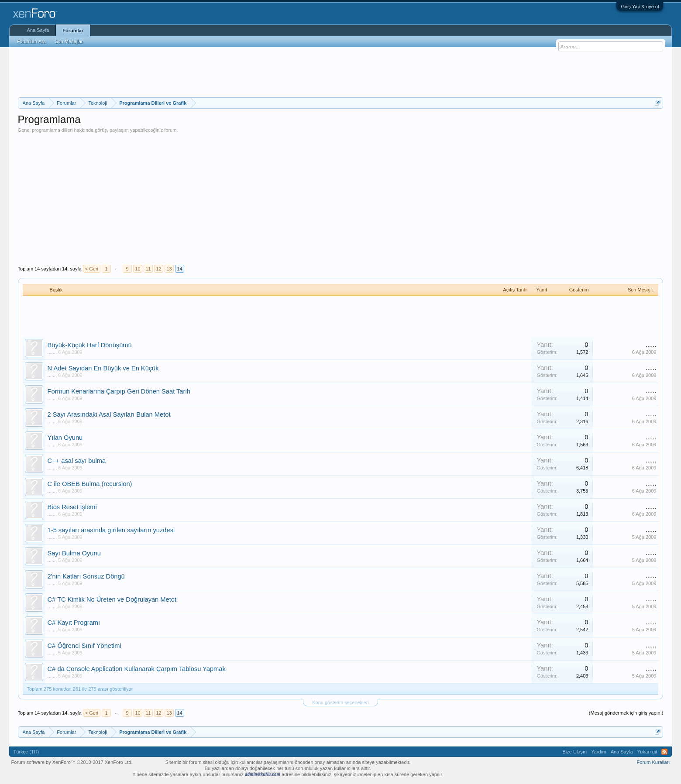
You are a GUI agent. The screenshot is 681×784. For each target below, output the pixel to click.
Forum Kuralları (653, 762)
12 (158, 269)
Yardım (599, 752)
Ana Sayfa (38, 30)
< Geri (92, 269)
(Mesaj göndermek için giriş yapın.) (626, 713)
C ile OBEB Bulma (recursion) (90, 484)
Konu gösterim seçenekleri (340, 702)
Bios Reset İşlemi (72, 507)
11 (148, 269)
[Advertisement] (340, 71)
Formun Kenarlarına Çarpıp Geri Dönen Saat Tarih (119, 391)
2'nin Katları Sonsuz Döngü (86, 576)
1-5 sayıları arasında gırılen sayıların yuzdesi (111, 530)
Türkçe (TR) (26, 752)
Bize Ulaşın (575, 752)
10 (138, 269)
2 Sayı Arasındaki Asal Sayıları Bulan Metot (109, 414)
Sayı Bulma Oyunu (74, 553)
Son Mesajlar (69, 41)
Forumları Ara (32, 41)
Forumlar (73, 31)
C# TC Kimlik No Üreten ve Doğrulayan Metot (112, 599)
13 (169, 269)
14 (179, 269)
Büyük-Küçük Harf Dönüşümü (90, 345)
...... (52, 352)
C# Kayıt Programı (74, 623)
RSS (664, 752)
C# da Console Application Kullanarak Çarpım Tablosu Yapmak (137, 669)
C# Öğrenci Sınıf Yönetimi (84, 646)
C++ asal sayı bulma (77, 461)
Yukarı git (647, 752)
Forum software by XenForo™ (72, 762)
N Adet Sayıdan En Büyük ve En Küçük (103, 368)
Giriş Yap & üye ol (640, 7)
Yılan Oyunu (65, 438)
